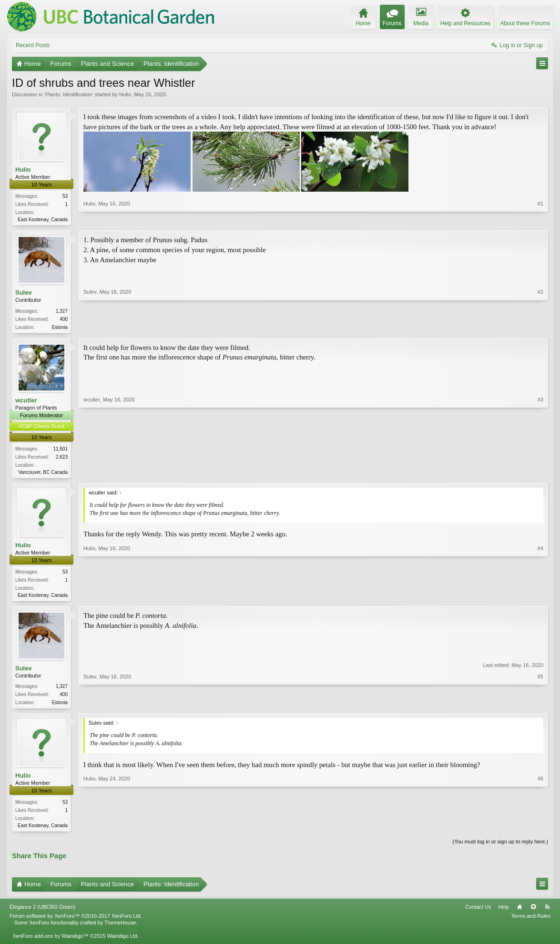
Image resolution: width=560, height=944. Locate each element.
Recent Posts (33, 45)
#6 (540, 829)
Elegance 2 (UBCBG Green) (42, 912)
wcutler (26, 402)
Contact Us (478, 912)
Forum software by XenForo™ (76, 921)
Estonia (60, 328)
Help (504, 912)
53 (65, 196)
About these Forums (525, 23)
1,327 (62, 312)
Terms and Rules (531, 921)
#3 (540, 472)
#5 (540, 705)
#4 (540, 597)
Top (533, 912)
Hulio (125, 94)
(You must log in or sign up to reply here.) (500, 847)
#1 (540, 218)
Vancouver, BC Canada (43, 474)
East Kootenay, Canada (43, 220)
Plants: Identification (69, 94)
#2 (540, 327)
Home (519, 912)
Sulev (24, 293)
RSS (547, 912)
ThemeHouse (120, 928)
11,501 (60, 451)
